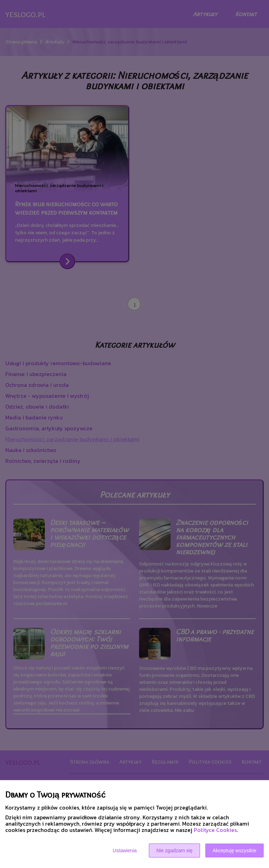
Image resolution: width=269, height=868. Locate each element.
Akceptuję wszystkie (234, 850)
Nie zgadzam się (174, 850)
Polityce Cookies (215, 830)
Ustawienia (125, 850)
